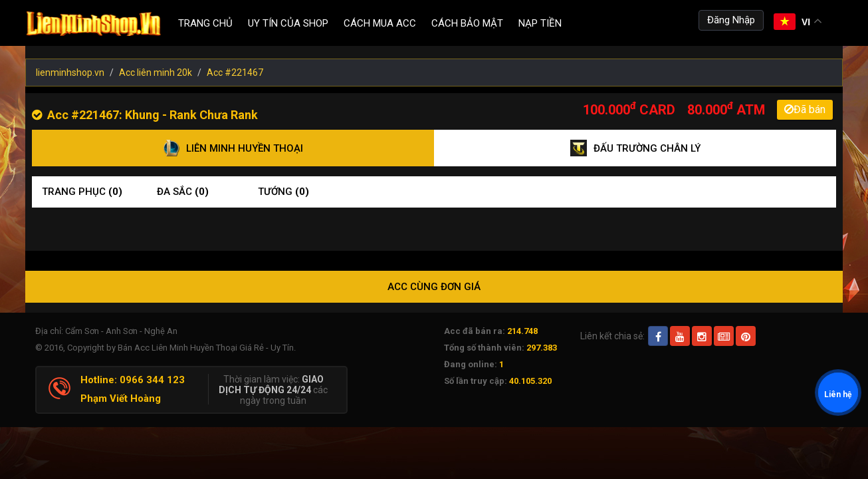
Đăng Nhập (731, 20)
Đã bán (805, 109)
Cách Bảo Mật (467, 23)
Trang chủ (205, 23)
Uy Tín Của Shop (288, 23)
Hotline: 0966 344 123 (133, 380)
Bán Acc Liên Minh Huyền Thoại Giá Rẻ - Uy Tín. (207, 348)
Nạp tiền (540, 23)
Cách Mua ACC (380, 23)
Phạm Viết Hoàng (121, 399)
